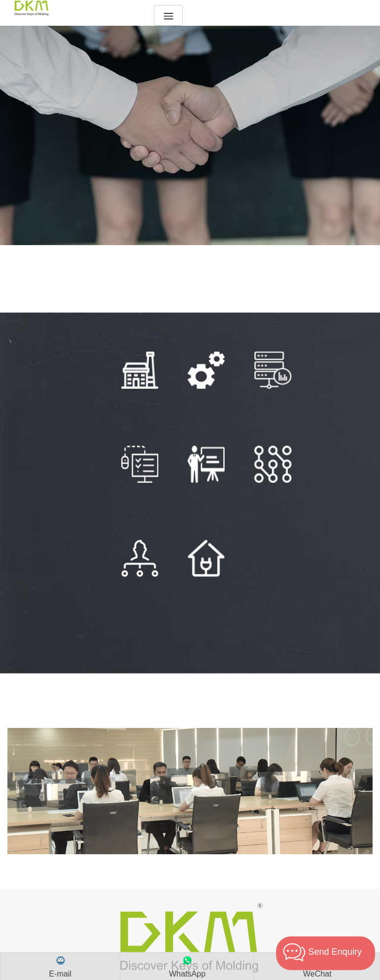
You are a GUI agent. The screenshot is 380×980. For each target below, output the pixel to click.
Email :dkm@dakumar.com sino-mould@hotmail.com (190, 908)
